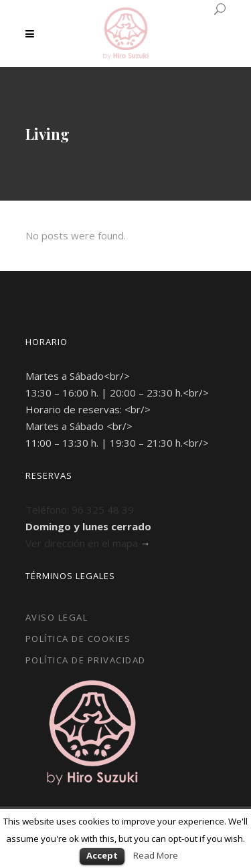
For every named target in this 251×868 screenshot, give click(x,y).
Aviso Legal (57, 617)
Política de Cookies (78, 639)
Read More (156, 855)
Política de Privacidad (86, 660)
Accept (102, 855)
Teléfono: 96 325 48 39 (80, 510)
